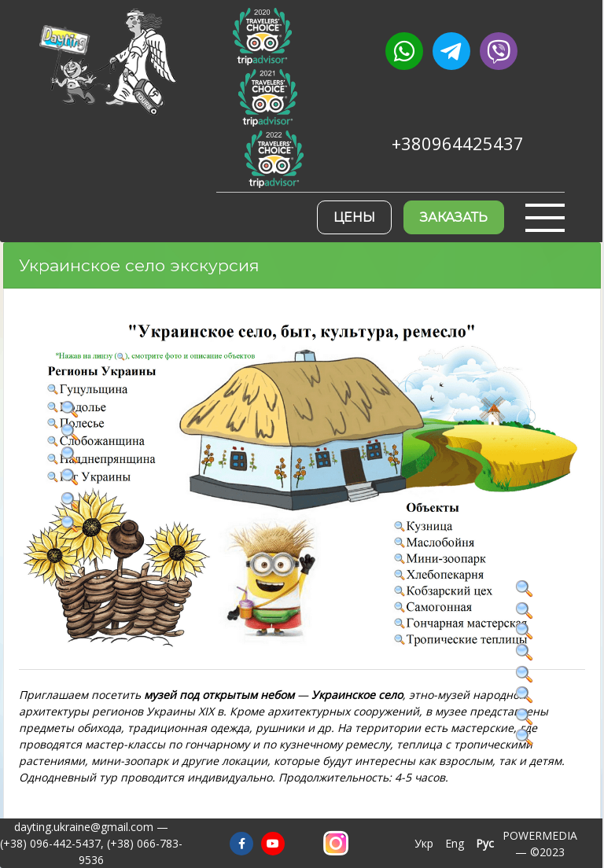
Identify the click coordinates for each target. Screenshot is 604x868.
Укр (424, 843)
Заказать (454, 217)
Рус (485, 843)
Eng (455, 843)
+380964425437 (458, 143)
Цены (354, 217)
